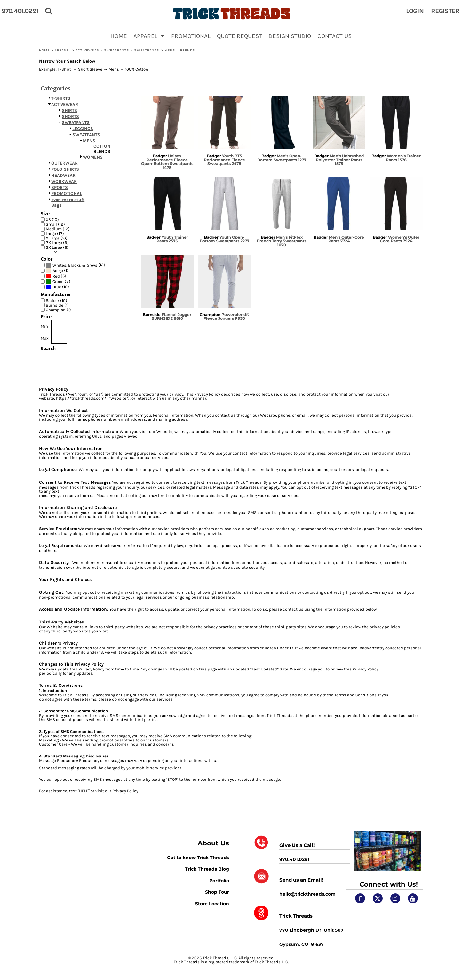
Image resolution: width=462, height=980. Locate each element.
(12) (76, 265)
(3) (58, 282)
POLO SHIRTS (65, 169)
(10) (57, 287)
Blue (57, 287)
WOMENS (93, 157)
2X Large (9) (57, 243)
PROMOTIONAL (67, 194)
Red (56, 276)
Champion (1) (58, 310)
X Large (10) (57, 238)
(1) (57, 271)
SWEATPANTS (117, 50)
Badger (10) (56, 300)
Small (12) (55, 224)
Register (445, 11)
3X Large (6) (57, 247)
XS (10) (52, 220)
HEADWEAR (63, 175)
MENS (170, 50)
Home (44, 50)
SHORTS (70, 117)
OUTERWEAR (64, 163)
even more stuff (68, 200)
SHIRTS (69, 110)
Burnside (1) (57, 305)
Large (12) (55, 234)
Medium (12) (58, 229)
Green (58, 282)
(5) (56, 276)
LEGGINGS (83, 129)
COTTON (102, 146)
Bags (56, 205)
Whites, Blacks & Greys (75, 265)
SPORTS (60, 188)
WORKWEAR (64, 181)
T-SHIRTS (61, 98)
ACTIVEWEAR (87, 50)
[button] (149, 36)
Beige (58, 271)
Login (415, 11)
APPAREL (63, 50)
